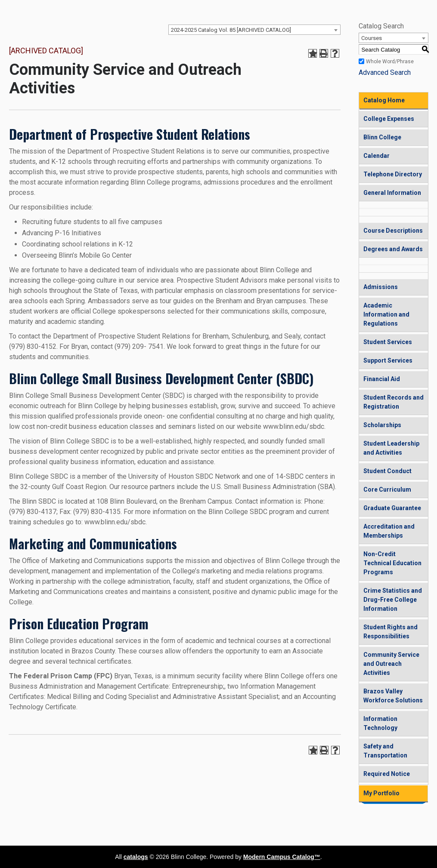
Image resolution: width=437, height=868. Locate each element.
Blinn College (382, 137)
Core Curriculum (387, 489)
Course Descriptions (393, 231)
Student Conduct (387, 471)
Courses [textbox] (372, 38)
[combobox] (254, 30)
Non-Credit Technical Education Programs (392, 563)
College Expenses (389, 119)
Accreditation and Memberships (389, 531)
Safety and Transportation (385, 751)
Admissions (381, 287)
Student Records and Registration (394, 402)
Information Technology (380, 723)
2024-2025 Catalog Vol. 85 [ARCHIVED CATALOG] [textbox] (231, 30)
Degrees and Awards (393, 249)
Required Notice (387, 774)
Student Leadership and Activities (391, 448)
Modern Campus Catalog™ (282, 857)
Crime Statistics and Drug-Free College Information (393, 600)
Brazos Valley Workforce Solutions (393, 696)
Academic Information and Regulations (386, 314)
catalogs (136, 857)
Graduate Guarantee (392, 508)
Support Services (388, 360)
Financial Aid (382, 379)
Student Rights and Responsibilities (391, 632)
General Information (392, 193)
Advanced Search (385, 72)
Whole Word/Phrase (390, 62)
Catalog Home (384, 100)
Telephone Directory (393, 174)
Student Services (388, 342)
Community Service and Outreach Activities (391, 664)
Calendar (377, 156)
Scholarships (382, 425)
